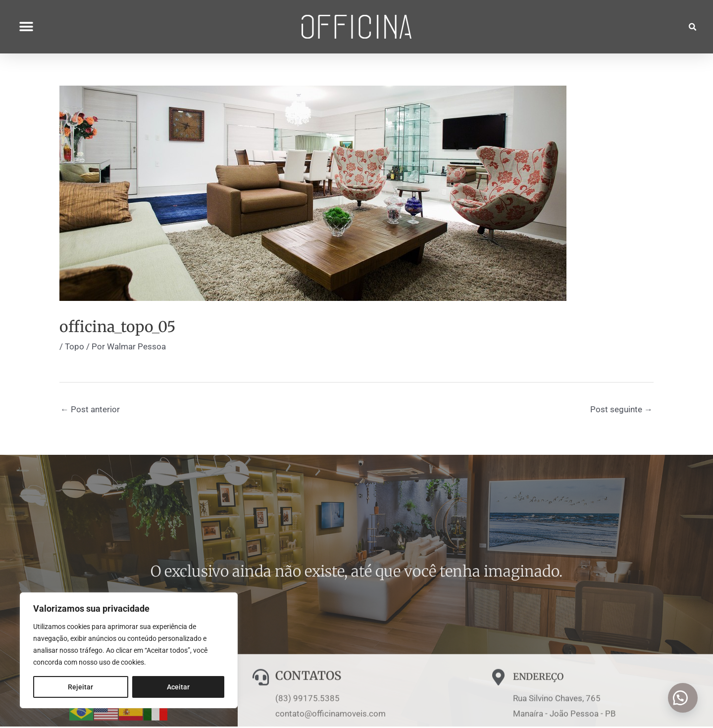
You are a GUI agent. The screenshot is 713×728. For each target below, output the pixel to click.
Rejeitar (80, 687)
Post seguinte (621, 411)
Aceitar (178, 687)
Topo (75, 348)
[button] (26, 23)
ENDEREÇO (546, 720)
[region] (129, 650)
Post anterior (90, 411)
